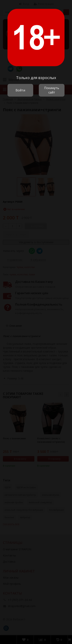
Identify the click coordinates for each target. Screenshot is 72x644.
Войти (20, 90)
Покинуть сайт (52, 90)
